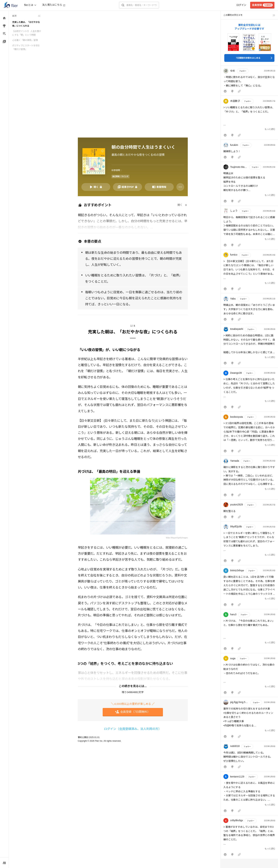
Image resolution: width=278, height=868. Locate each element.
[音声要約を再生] (96, 187)
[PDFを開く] (127, 187)
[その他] (180, 187)
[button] (249, 81)
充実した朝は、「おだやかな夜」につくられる (26, 24)
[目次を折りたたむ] (26, 16)
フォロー (243, 71)
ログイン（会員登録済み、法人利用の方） (133, 729)
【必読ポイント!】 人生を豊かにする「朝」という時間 (27, 33)
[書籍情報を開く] (159, 187)
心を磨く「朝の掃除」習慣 (25, 40)
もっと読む (270, 129)
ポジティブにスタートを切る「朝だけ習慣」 (26, 47)
